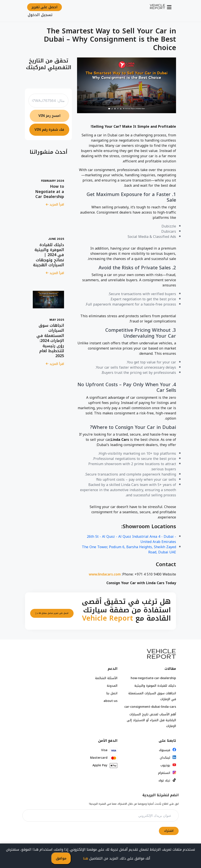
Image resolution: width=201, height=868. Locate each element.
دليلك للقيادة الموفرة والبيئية (155, 686)
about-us (110, 701)
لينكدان (165, 758)
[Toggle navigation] (170, 7)
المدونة (112, 686)
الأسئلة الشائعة (106, 678)
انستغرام (164, 773)
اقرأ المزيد (55, 205)
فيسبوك (165, 750)
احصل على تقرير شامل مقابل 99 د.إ (52, 613)
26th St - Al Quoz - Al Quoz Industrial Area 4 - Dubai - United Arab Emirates (131, 539)
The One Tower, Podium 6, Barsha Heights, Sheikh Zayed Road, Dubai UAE (129, 550)
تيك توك (164, 781)
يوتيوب (165, 765)
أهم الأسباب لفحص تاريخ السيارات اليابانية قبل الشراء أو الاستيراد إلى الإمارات (151, 720)
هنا (86, 859)
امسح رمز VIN (49, 116)
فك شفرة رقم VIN (49, 130)
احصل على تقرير (44, 7)
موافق (61, 858)
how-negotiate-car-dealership (153, 678)
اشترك (169, 831)
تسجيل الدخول (40, 15)
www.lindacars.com (105, 574)
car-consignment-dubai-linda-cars (150, 707)
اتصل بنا (112, 693)
